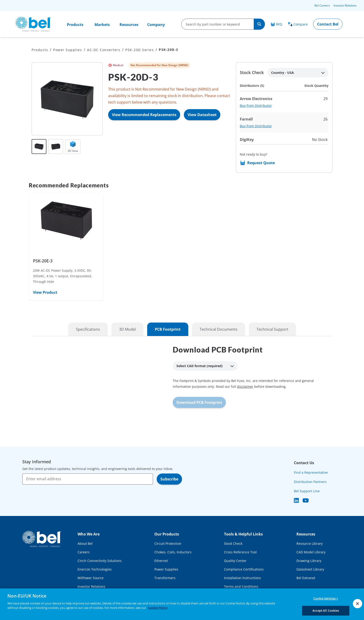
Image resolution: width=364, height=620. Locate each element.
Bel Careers (322, 5)
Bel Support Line (307, 491)
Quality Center (235, 561)
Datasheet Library (310, 569)
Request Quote (261, 163)
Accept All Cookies (326, 610)
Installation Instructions (242, 578)
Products (75, 25)
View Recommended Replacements (144, 115)
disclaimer (245, 387)
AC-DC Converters (104, 50)
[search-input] (218, 24)
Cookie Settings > (326, 599)
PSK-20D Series (140, 50)
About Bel (85, 543)
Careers (84, 552)
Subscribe (169, 479)
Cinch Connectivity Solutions (100, 561)
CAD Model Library (311, 552)
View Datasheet (202, 115)
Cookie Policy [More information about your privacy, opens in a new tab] (158, 608)
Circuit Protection (168, 543)
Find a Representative (311, 472)
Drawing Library (309, 561)
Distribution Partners (310, 482)
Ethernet (161, 561)
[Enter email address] (88, 479)
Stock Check (233, 543)
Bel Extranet (306, 578)
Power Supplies (68, 50)
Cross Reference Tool (240, 552)
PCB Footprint (168, 329)
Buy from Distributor (256, 106)
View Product (45, 292)
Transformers (165, 578)
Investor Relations (345, 5)
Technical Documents (219, 329)
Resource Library (310, 543)
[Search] (259, 24)
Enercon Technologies (95, 569)
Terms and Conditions (241, 586)
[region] (182, 604)
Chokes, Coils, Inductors (173, 552)
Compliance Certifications (244, 569)
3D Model (127, 329)
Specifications (88, 329)
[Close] (357, 604)
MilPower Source (91, 578)
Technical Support (272, 329)
